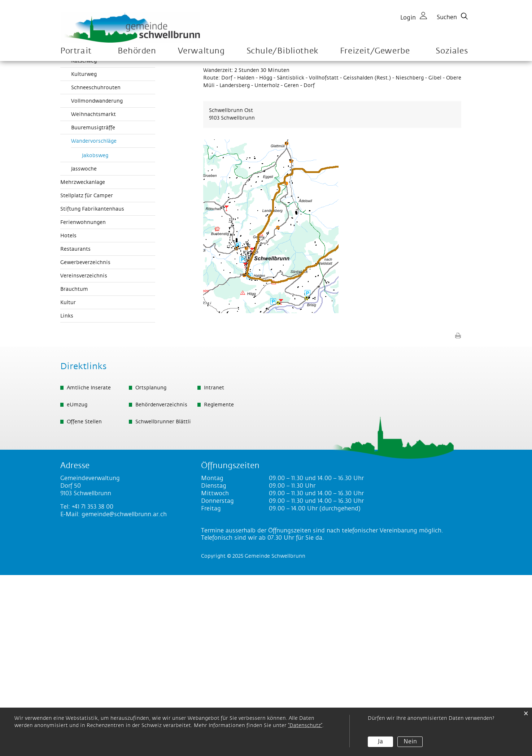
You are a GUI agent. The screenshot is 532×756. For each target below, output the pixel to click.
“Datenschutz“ (305, 726)
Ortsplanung (151, 569)
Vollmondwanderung (97, 282)
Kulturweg (84, 255)
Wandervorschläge (110, 322)
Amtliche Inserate (89, 569)
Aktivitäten (74, 228)
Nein (410, 742)
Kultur (68, 484)
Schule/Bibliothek (282, 51)
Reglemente (219, 586)
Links (67, 497)
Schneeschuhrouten (96, 269)
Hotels (68, 417)
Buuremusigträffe (93, 309)
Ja (380, 742)
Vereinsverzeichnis (84, 457)
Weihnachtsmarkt (93, 295)
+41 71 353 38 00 (93, 688)
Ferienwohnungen (83, 403)
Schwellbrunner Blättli (163, 603)
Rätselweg (84, 242)
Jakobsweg (95, 337)
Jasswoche (84, 350)
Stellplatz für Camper (87, 377)
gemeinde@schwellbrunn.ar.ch (124, 695)
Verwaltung (201, 51)
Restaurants (75, 430)
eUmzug (77, 586)
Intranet (214, 569)
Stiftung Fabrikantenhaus (92, 390)
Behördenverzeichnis (161, 586)
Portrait (76, 51)
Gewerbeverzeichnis (85, 444)
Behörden (137, 51)
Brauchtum (74, 470)
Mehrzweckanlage (83, 363)
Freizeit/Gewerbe (375, 51)
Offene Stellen (84, 603)
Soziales (452, 51)
